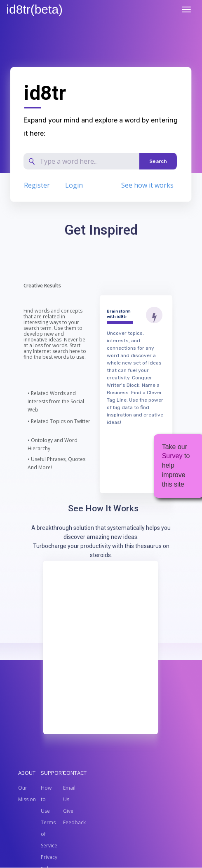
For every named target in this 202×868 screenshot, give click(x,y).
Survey (172, 456)
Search (158, 161)
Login (74, 185)
